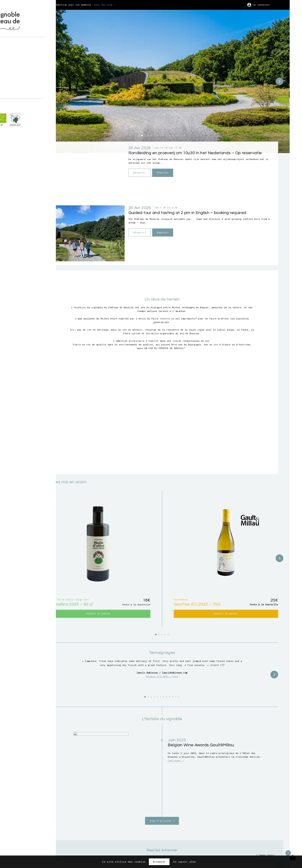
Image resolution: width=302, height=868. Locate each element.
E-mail (108, 794)
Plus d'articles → (186, 739)
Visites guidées (36, 54)
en (32, 92)
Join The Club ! (160, 5)
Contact (30, 82)
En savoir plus (185, 862)
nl (39, 92)
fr (26, 92)
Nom (194, 779)
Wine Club (31, 71)
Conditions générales (166, 846)
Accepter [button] (159, 862)
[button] (163, 109)
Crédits (215, 846)
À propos (30, 43)
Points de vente (36, 76)
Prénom (108, 779)
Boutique (30, 49)
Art (26, 65)
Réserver (197, 154)
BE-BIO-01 (29, 138)
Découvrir (172, 154)
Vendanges (31, 60)
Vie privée (196, 846)
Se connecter (271, 5)
